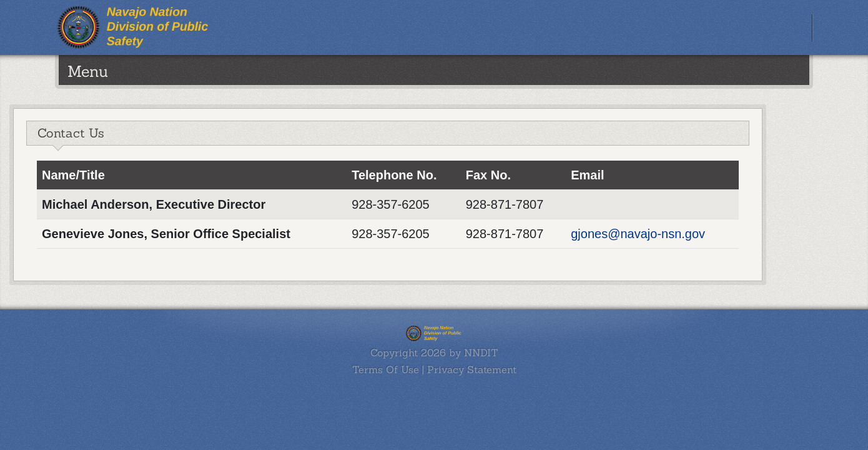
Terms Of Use (386, 369)
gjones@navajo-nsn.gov (638, 234)
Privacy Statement (472, 369)
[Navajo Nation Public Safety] (134, 26)
